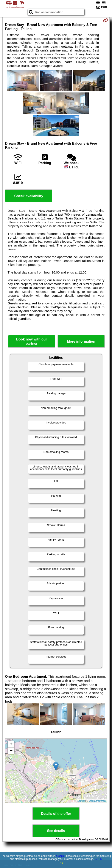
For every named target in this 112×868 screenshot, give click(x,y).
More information (81, 341)
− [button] (11, 751)
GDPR (98, 859)
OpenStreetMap (97, 801)
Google (60, 856)
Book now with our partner (32, 341)
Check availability (29, 196)
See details (56, 831)
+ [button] (11, 744)
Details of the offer (56, 814)
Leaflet (81, 801)
